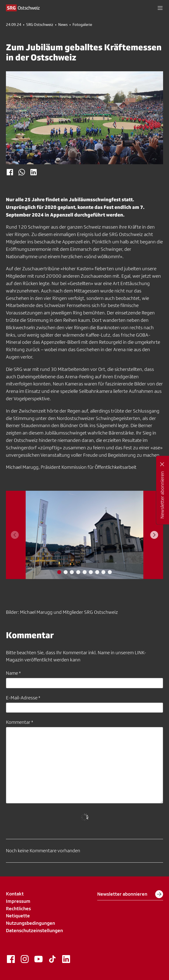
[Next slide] (154, 535)
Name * (13, 673)
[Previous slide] (15, 535)
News (63, 25)
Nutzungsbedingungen (30, 923)
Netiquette (18, 916)
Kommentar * (19, 722)
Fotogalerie (82, 25)
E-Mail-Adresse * (23, 698)
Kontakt (15, 894)
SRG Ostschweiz (40, 25)
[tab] (59, 572)
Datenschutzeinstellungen (34, 930)
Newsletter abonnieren (130, 894)
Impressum (18, 901)
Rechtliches (18, 908)
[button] (160, 8)
